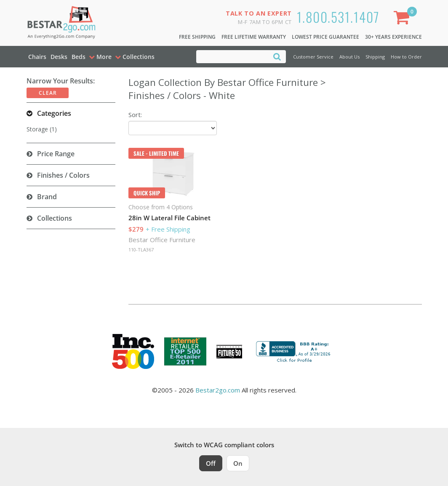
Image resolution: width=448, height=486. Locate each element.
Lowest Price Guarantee (325, 37)
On (238, 463)
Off (211, 463)
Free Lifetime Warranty (254, 37)
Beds (79, 57)
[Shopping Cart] (403, 19)
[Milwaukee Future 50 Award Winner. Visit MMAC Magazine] (229, 352)
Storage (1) (42, 129)
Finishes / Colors (63, 175)
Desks (59, 57)
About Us (349, 57)
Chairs (37, 57)
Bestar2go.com (218, 390)
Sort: (135, 115)
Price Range (56, 154)
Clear (48, 93)
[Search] (277, 56)
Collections (55, 218)
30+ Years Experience (393, 37)
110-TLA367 (141, 250)
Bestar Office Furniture (162, 240)
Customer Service (313, 57)
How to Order (406, 57)
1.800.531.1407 (338, 17)
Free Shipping (197, 37)
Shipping (375, 57)
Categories (54, 113)
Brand (47, 197)
